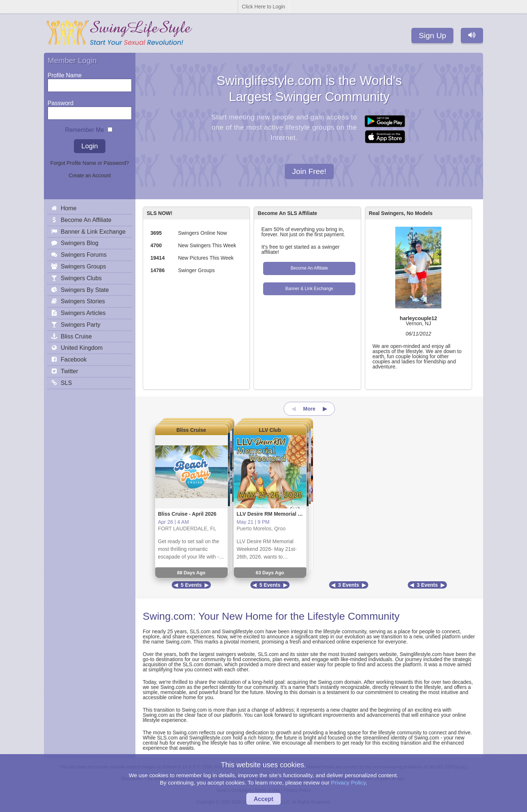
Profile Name (65, 73)
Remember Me (85, 128)
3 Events (349, 585)
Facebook (74, 359)
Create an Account (89, 175)
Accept (263, 799)
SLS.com (200, 631)
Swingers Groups (83, 266)
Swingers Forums (84, 255)
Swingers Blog (80, 243)
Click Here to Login (263, 7)
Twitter (69, 371)
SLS (66, 383)
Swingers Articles (83, 313)
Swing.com (168, 616)
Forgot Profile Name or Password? (90, 163)
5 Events (191, 585)
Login (89, 146)
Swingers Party (81, 325)
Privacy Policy (348, 783)
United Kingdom (82, 348)
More (309, 409)
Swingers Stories (83, 301)
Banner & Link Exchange (309, 289)
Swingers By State (85, 290)
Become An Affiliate (309, 268)
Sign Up (432, 35)
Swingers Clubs (81, 278)
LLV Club (270, 430)
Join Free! (309, 172)
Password (61, 101)
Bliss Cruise (191, 430)
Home (69, 208)
